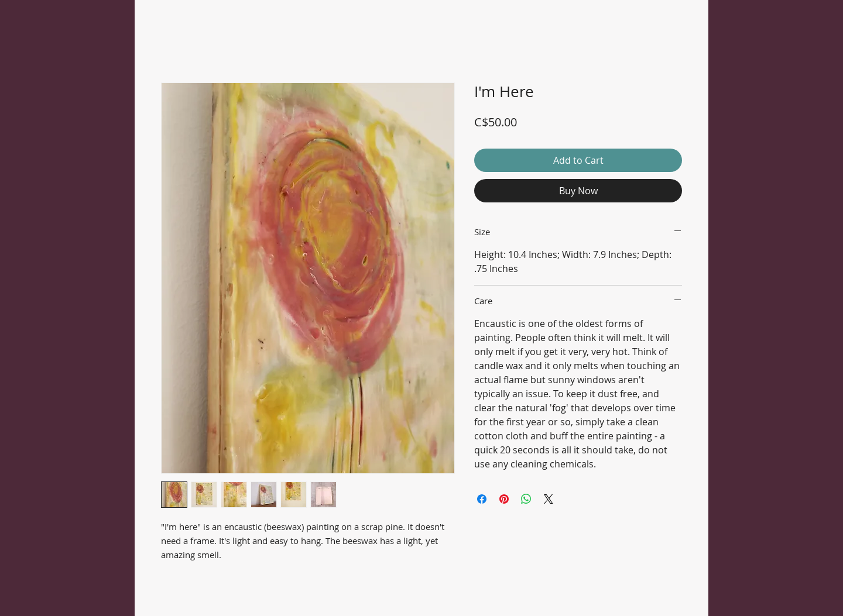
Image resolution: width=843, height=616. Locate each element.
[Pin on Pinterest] (504, 499)
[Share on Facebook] (482, 499)
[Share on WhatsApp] (526, 499)
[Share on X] (549, 499)
